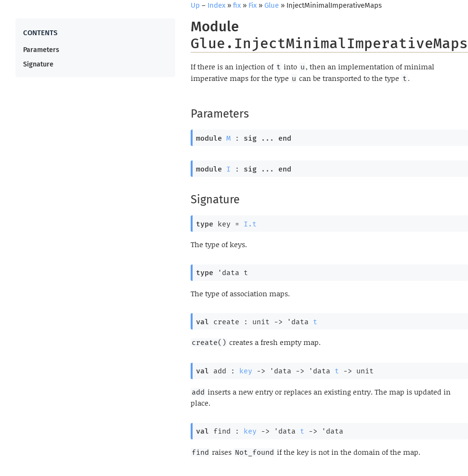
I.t (250, 224)
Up (195, 5)
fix (237, 5)
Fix (253, 5)
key (246, 371)
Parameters (41, 50)
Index (216, 5)
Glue (272, 5)
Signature (38, 64)
